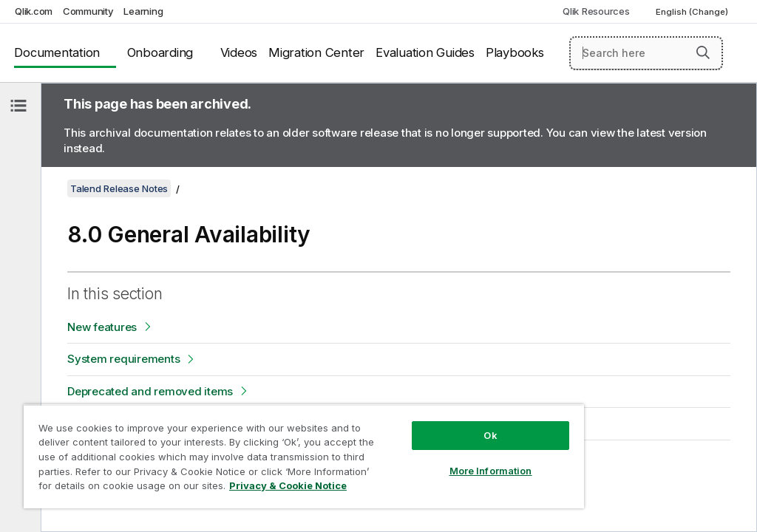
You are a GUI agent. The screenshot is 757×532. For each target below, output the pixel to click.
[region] (304, 456)
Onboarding (160, 52)
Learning (143, 11)
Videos (239, 52)
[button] (703, 52)
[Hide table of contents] (18, 106)
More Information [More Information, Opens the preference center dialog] (491, 471)
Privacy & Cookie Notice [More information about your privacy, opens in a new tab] (288, 485)
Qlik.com (34, 11)
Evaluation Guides (425, 52)
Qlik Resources (596, 11)
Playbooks (515, 52)
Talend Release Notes (119, 188)
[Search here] (646, 53)
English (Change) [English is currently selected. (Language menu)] (693, 12)
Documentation (57, 52)
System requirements (123, 359)
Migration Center (316, 52)
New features (102, 327)
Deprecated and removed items (150, 391)
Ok (490, 435)
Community (88, 11)
